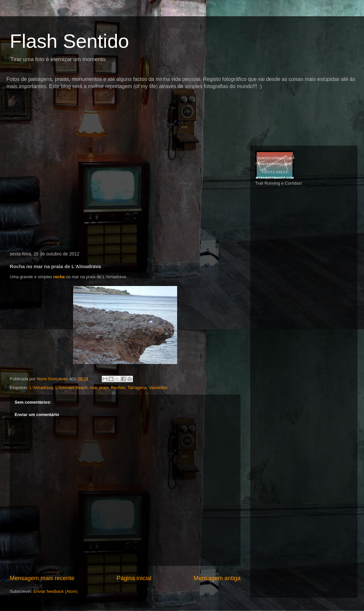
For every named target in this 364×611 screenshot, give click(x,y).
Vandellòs (158, 388)
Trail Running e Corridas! (279, 183)
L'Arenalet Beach (72, 388)
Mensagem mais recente (42, 578)
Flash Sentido (69, 41)
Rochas (118, 388)
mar (93, 388)
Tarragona (137, 388)
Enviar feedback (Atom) (56, 591)
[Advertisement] (125, 102)
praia (104, 388)
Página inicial (134, 578)
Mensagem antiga (217, 578)
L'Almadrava (41, 388)
